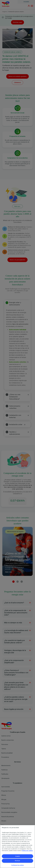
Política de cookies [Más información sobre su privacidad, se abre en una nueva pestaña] (27, 851)
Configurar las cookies (17, 865)
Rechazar (17, 861)
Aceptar (17, 856)
